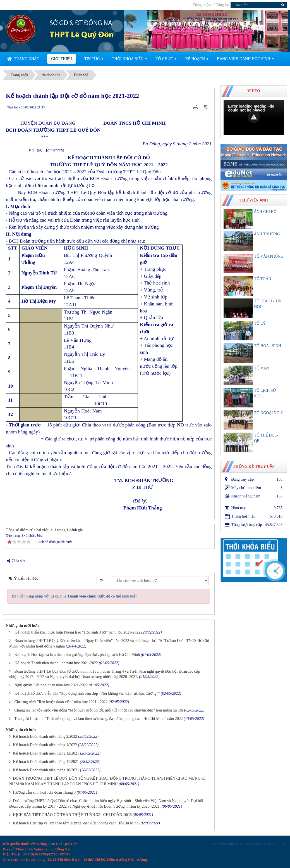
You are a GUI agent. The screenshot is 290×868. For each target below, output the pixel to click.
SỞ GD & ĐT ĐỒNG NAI (82, 23)
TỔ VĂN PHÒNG (269, 256)
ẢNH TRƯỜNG (267, 234)
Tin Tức (92, 59)
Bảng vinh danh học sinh (244, 59)
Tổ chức (164, 59)
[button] (254, 117)
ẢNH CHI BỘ (265, 212)
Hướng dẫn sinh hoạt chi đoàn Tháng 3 (45, 792)
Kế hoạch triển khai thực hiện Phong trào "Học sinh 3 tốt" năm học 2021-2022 (77, 632)
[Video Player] (254, 117)
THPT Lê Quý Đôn (82, 35)
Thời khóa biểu (128, 59)
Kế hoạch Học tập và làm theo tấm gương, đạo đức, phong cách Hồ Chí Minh (77, 655)
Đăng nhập (202, 5)
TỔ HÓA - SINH (268, 346)
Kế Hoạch (195, 59)
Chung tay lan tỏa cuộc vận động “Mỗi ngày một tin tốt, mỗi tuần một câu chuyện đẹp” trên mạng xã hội (99, 710)
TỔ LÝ (260, 323)
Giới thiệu (62, 59)
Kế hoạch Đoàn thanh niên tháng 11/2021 (46, 762)
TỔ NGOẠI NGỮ (268, 413)
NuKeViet (235, 844)
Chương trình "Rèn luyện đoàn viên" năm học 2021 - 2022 (61, 702)
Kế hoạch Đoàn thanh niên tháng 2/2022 (45, 737)
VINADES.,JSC (275, 844)
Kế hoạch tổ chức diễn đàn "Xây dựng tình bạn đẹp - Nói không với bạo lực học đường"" (87, 693)
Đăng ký (222, 5)
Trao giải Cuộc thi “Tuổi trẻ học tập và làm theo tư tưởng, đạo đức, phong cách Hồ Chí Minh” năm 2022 (99, 719)
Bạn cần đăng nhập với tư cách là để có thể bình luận (75, 596)
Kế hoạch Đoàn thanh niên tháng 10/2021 (46, 770)
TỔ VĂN (261, 368)
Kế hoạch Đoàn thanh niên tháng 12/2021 (46, 753)
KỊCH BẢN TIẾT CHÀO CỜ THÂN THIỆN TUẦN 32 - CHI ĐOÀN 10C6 (72, 815)
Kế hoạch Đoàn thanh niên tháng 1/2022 (45, 745)
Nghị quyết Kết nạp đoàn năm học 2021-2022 (51, 685)
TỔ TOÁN (263, 279)
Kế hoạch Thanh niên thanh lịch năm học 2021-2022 (56, 663)
